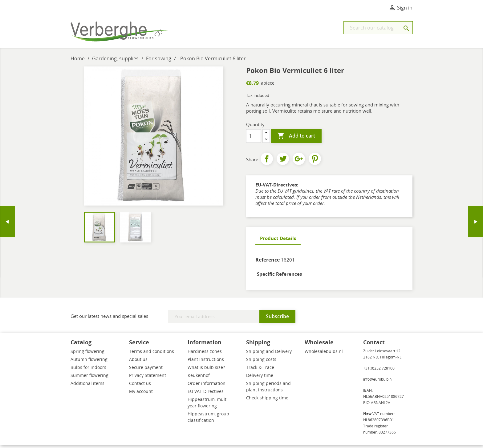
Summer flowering (89, 378)
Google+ (299, 162)
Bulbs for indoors (88, 370)
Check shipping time (267, 400)
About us (138, 362)
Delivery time (260, 378)
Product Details (278, 241)
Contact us (140, 386)
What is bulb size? (206, 370)
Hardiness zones (205, 354)
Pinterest (315, 162)
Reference (268, 262)
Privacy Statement (148, 378)
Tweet (283, 162)
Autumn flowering (89, 362)
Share (267, 162)
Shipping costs (261, 362)
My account (141, 394)
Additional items (87, 386)
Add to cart (296, 139)
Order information (207, 386)
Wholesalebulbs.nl (324, 354)
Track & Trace (260, 370)
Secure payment (146, 370)
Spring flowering (87, 354)
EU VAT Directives (206, 394)
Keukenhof (199, 378)
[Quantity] (254, 139)
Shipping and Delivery (269, 354)
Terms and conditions (152, 354)
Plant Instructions (206, 362)
